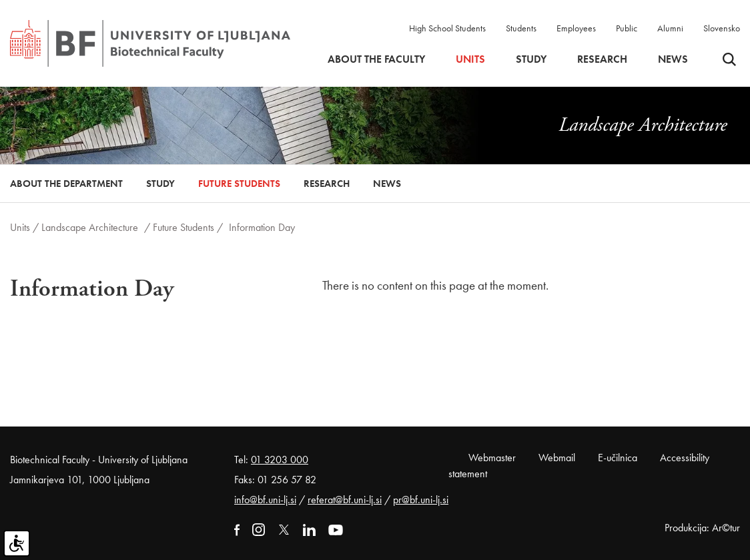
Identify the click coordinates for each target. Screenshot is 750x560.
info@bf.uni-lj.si (265, 500)
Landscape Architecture (91, 227)
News (673, 59)
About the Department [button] (66, 184)
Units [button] (470, 59)
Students (521, 28)
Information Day (262, 227)
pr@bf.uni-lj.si (421, 500)
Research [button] (602, 59)
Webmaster (492, 458)
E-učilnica (618, 458)
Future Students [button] (239, 184)
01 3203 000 (280, 460)
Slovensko (722, 28)
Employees (576, 28)
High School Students (447, 28)
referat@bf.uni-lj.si (345, 500)
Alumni (670, 28)
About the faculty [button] (376, 59)
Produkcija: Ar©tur (702, 528)
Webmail (557, 458)
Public (627, 28)
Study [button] (531, 59)
